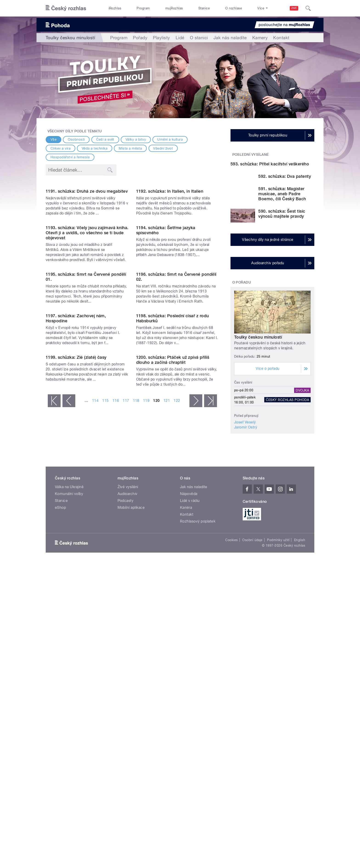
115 (105, 634)
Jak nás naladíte (230, 38)
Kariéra (186, 703)
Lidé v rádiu (190, 697)
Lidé (180, 38)
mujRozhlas (174, 8)
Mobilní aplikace (131, 703)
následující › (196, 634)
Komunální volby (69, 690)
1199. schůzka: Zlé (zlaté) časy (76, 591)
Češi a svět (105, 139)
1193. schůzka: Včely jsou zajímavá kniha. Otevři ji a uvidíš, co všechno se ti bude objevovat (87, 326)
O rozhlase (234, 8)
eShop (60, 703)
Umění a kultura (170, 139)
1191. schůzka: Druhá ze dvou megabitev (87, 238)
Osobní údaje (252, 736)
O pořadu (242, 338)
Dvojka (302, 446)
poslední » (211, 634)
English (300, 736)
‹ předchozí (69, 634)
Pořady (140, 38)
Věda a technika (95, 148)
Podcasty (126, 697)
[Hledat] (308, 8)
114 (95, 634)
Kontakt (281, 38)
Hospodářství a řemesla (70, 157)
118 (136, 634)
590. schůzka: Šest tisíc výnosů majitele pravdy (282, 269)
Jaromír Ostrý (246, 483)
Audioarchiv (128, 690)
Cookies (231, 736)
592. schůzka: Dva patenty (285, 223)
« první (54, 634)
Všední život (163, 148)
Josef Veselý (245, 478)
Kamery (260, 38)
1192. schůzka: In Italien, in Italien (170, 238)
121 (167, 634)
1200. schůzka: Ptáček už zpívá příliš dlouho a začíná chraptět (173, 593)
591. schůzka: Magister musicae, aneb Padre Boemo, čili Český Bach (282, 249)
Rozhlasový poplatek (198, 717)
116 (116, 634)
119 (146, 634)
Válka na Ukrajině (69, 683)
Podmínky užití (278, 736)
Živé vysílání (128, 683)
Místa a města (130, 148)
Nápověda (189, 690)
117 (126, 634)
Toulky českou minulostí (258, 393)
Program (143, 8)
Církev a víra (60, 148)
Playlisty (161, 38)
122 (177, 634)
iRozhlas (115, 8)
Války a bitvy (136, 139)
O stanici (199, 38)
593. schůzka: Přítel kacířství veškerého (270, 211)
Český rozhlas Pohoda (287, 456)
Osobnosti (76, 139)
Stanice (204, 8)
